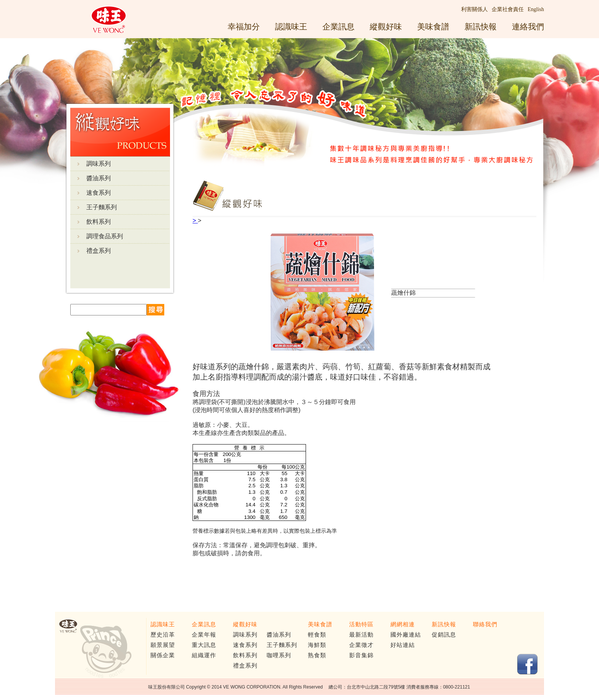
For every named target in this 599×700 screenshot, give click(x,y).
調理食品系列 (105, 236)
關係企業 (163, 655)
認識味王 (291, 27)
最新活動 (361, 635)
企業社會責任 (508, 9)
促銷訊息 (444, 635)
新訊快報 (481, 27)
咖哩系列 (279, 655)
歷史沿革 (163, 635)
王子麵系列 (102, 207)
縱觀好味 (386, 27)
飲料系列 (99, 222)
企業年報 (204, 635)
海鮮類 (317, 645)
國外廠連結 (406, 635)
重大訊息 (204, 645)
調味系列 (99, 164)
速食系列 (99, 193)
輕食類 (317, 635)
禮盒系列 (99, 251)
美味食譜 (433, 27)
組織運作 (204, 655)
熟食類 (317, 655)
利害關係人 (474, 9)
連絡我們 (528, 27)
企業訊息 (338, 27)
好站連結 (403, 645)
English (536, 9)
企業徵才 (361, 645)
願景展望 (163, 645)
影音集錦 (361, 655)
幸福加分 (244, 27)
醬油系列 (99, 178)
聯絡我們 (485, 624)
